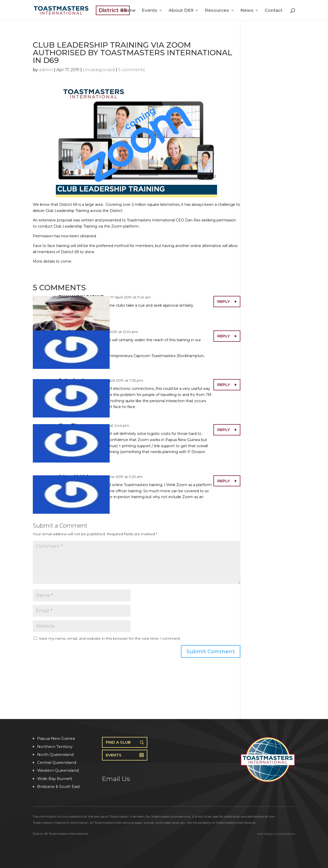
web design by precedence (276, 834)
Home (129, 11)
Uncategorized (99, 70)
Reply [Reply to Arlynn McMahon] (224, 481)
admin (46, 70)
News (247, 11)
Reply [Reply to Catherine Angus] (224, 385)
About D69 (181, 11)
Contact (274, 11)
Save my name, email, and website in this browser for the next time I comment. (110, 638)
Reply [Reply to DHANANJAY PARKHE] (224, 301)
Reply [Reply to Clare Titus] (224, 430)
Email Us (116, 779)
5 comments (131, 70)
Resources (217, 11)
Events (150, 11)
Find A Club (118, 742)
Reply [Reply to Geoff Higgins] (224, 336)
